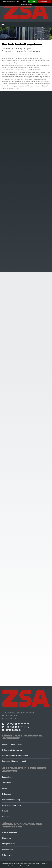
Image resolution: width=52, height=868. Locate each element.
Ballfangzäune (8, 849)
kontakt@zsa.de (12, 730)
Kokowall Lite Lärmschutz (12, 750)
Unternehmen (8, 817)
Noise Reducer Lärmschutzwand (15, 756)
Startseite (36, 866)
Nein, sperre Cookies (44, 2)
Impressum (15, 866)
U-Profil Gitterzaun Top (11, 832)
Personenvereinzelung (11, 800)
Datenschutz (24, 866)
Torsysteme (7, 783)
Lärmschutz (7, 788)
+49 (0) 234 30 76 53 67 (16, 727)
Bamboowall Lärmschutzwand (14, 761)
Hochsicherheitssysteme (12, 805)
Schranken (6, 794)
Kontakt (31, 866)
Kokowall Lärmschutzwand (13, 744)
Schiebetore (7, 855)
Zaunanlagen (7, 777)
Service (5, 811)
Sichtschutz (7, 838)
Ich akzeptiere (32, 2)
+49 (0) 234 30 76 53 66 (16, 724)
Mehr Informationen (26, 5)
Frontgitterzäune (9, 844)
